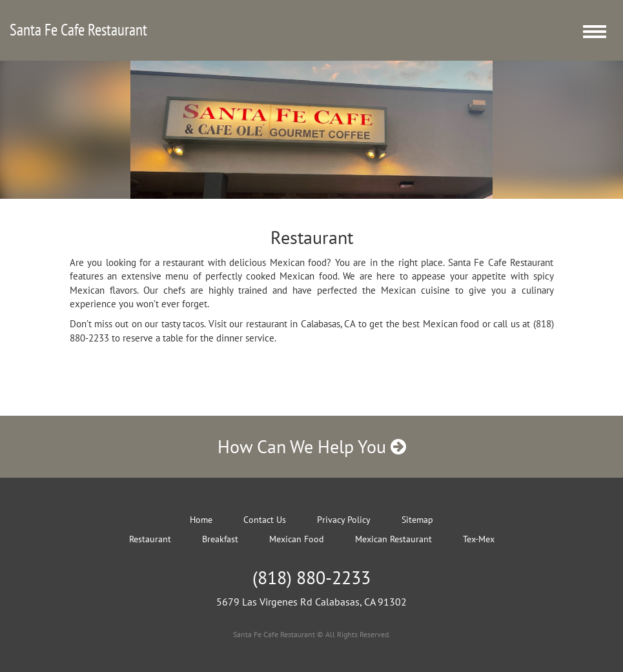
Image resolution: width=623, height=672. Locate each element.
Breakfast (220, 539)
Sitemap (417, 520)
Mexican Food (297, 539)
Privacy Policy (344, 520)
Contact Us (265, 520)
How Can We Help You (312, 446)
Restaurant (150, 539)
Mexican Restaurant (393, 539)
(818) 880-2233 (311, 577)
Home (201, 520)
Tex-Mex (479, 539)
